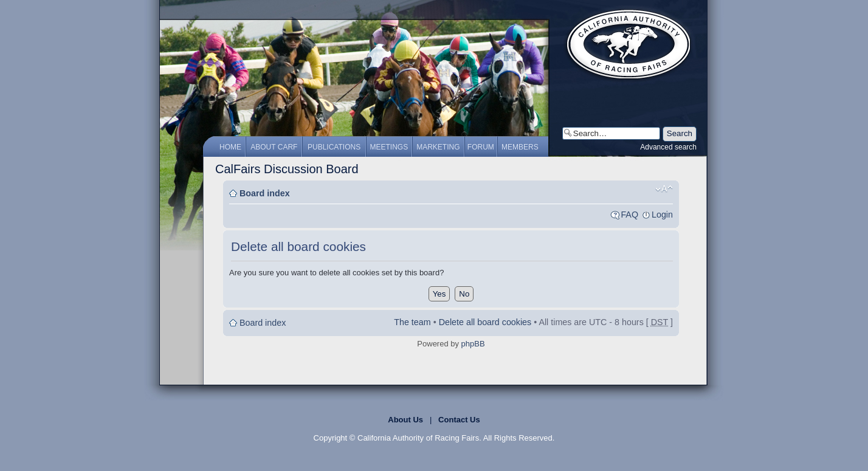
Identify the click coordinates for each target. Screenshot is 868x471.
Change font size (664, 189)
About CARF (274, 147)
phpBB (473, 344)
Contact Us (459, 420)
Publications (334, 147)
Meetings (389, 147)
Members (520, 147)
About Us (405, 420)
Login (662, 215)
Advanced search (668, 147)
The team (412, 322)
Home (230, 147)
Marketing (438, 147)
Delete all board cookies (485, 322)
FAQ (629, 215)
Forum (481, 147)
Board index (265, 193)
